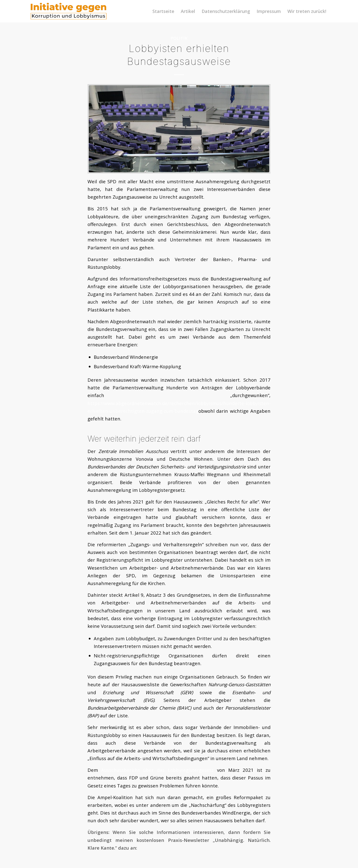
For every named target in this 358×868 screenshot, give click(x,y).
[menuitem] (163, 11)
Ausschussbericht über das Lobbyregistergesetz (157, 770)
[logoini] (69, 11)
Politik (179, 38)
